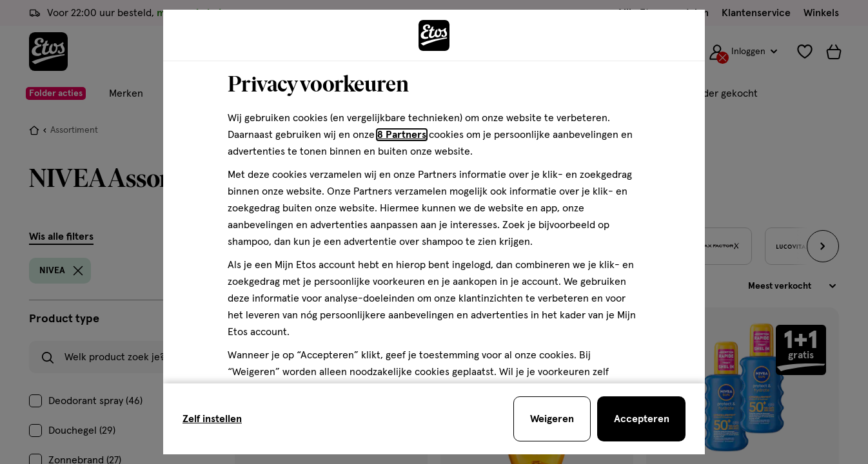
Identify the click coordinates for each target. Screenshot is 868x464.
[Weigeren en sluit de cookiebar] (552, 419)
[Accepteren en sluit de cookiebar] (641, 419)
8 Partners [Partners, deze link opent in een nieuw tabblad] (402, 135)
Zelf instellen (212, 419)
